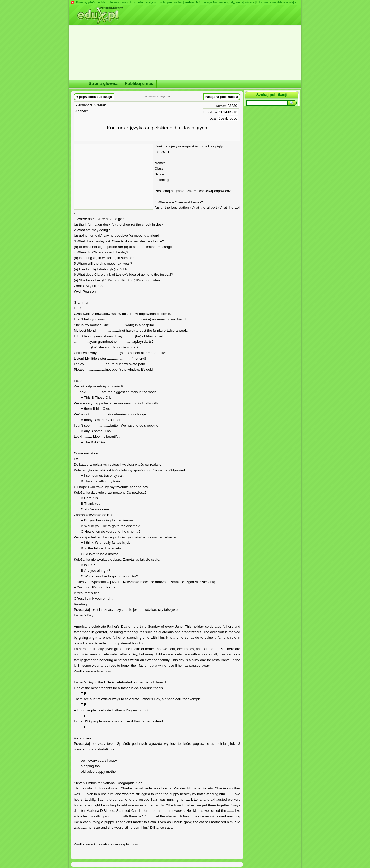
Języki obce (228, 118)
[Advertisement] (113, 177)
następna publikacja (222, 97)
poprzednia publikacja (94, 97)
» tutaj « (291, 2)
